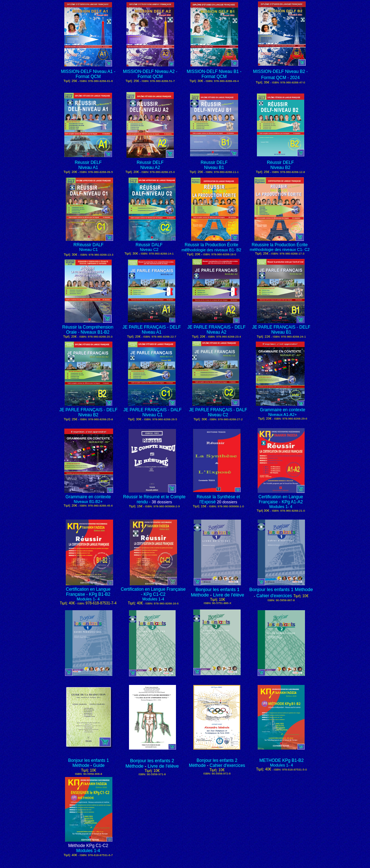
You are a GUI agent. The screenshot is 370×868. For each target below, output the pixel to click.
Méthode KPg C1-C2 (88, 846)
